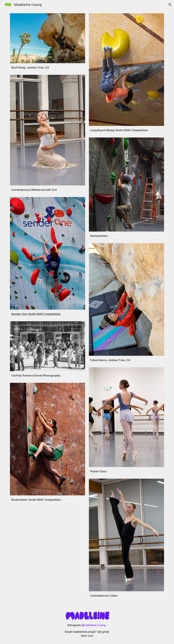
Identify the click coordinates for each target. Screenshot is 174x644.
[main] (48, 69)
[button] (170, 5)
